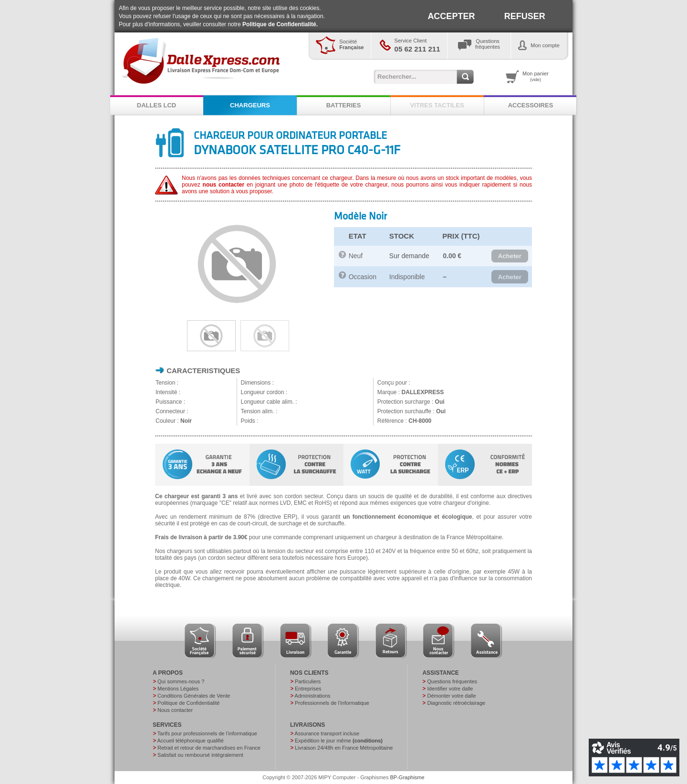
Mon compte (545, 45)
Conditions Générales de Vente (194, 696)
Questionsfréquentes (488, 44)
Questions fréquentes (452, 681)
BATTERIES (344, 105)
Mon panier (536, 76)
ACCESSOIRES (531, 105)
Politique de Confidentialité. (280, 24)
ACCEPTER (451, 16)
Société (351, 44)
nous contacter (224, 185)
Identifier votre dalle (450, 689)
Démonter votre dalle (451, 696)
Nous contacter (175, 710)
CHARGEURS (250, 105)
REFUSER (525, 16)
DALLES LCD (156, 105)
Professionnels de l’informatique (332, 703)
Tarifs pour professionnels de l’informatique (207, 733)
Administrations (312, 696)
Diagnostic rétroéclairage (456, 703)
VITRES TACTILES (437, 105)
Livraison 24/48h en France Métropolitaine (344, 748)
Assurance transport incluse (327, 733)
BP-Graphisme (407, 777)
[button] (510, 256)
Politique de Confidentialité (188, 703)
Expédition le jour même (339, 741)
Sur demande (409, 256)
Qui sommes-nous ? (181, 681)
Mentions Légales (178, 689)
